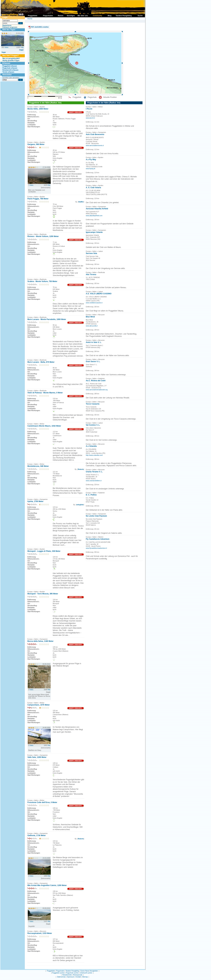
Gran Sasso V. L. (93, 361)
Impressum (71, 977)
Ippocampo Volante (94, 232)
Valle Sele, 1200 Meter (37, 757)
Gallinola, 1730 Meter (37, 835)
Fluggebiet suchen (58, 973)
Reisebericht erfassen (10, 70)
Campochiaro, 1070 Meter (39, 705)
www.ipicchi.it (90, 118)
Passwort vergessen (10, 27)
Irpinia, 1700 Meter (35, 501)
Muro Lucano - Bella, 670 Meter (41, 362)
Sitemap (85, 977)
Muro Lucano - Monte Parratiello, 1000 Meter (47, 319)
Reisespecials (78, 975)
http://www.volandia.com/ (94, 455)
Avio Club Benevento (95, 134)
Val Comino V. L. (93, 425)
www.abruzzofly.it (92, 326)
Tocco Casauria (93, 404)
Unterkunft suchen (86, 973)
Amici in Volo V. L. (94, 342)
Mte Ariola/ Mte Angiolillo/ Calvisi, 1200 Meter (47, 885)
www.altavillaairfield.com (94, 216)
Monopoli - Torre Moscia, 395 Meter (43, 594)
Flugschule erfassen (10, 68)
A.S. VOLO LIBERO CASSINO (99, 294)
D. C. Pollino (91, 495)
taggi (21, 50)
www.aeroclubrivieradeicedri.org (97, 390)
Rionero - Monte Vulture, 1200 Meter (43, 236)
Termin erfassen (8, 72)
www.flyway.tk (91, 169)
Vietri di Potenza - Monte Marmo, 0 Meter (45, 393)
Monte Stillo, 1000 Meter (38, 109)
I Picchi (89, 109)
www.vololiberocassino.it (94, 303)
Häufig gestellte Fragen (11, 61)
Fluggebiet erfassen (10, 66)
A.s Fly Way (91, 160)
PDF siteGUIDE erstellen (40, 27)
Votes (6, 47)
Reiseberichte (67, 975)
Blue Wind (90, 317)
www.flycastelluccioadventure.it (96, 548)
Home (30, 19)
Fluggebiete (51, 971)
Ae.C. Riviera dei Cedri (96, 381)
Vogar (4, 52)
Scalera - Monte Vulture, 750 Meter (42, 281)
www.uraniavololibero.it (94, 481)
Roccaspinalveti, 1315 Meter (40, 933)
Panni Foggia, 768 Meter (38, 199)
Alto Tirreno (91, 275)
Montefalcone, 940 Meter (38, 466)
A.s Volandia (91, 446)
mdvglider (80, 505)
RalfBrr (81, 202)
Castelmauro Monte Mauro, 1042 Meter (44, 426)
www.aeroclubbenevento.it (95, 146)
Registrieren (7, 25)
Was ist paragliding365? (11, 59)
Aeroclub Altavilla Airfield (97, 209)
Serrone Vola (91, 253)
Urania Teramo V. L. (94, 472)
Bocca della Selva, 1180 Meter (40, 641)
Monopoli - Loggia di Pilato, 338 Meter (44, 551)
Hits (22, 47)
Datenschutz (61, 977)
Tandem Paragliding (72, 971)
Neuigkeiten (94, 971)
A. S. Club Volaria (93, 188)
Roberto (81, 469)
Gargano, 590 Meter (36, 144)
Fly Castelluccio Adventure (98, 539)
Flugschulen (60, 971)
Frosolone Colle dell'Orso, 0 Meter (42, 802)
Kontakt (78, 977)
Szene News (85, 971)
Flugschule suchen (72, 973)
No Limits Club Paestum (96, 516)
